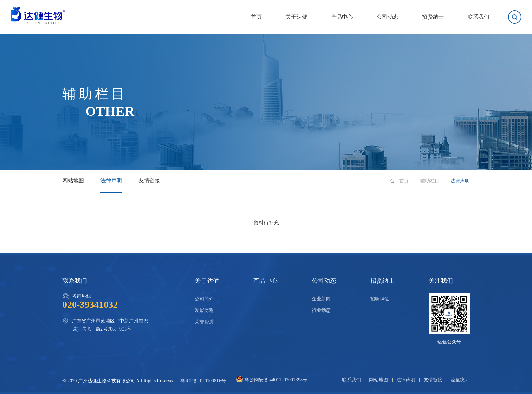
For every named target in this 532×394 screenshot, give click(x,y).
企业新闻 (321, 299)
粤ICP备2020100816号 (203, 381)
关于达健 (297, 17)
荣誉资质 (204, 322)
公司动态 (387, 17)
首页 (256, 17)
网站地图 (73, 180)
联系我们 (478, 17)
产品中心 (342, 17)
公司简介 (204, 299)
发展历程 (204, 310)
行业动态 (321, 310)
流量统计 (460, 380)
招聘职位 (380, 299)
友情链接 (149, 180)
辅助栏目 (430, 181)
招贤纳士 (433, 17)
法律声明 (111, 180)
